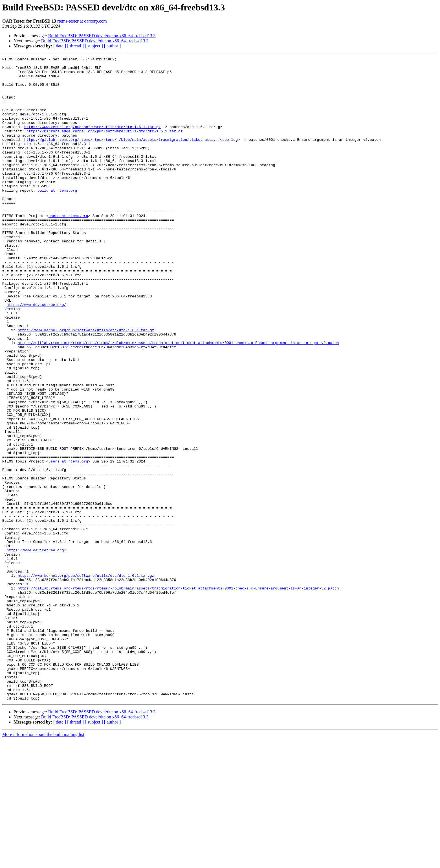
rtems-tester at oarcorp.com (82, 21)
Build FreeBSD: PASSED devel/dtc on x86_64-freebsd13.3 (102, 36)
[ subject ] (94, 46)
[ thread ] (75, 46)
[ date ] (60, 46)
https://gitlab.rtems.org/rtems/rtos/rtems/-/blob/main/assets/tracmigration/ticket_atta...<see (126, 156)
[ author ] (113, 46)
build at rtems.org (57, 217)
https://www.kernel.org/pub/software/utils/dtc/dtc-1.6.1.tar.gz (93, 141)
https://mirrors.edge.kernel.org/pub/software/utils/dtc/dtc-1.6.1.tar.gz (105, 146)
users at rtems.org (68, 248)
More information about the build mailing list (43, 863)
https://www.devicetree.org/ (37, 354)
